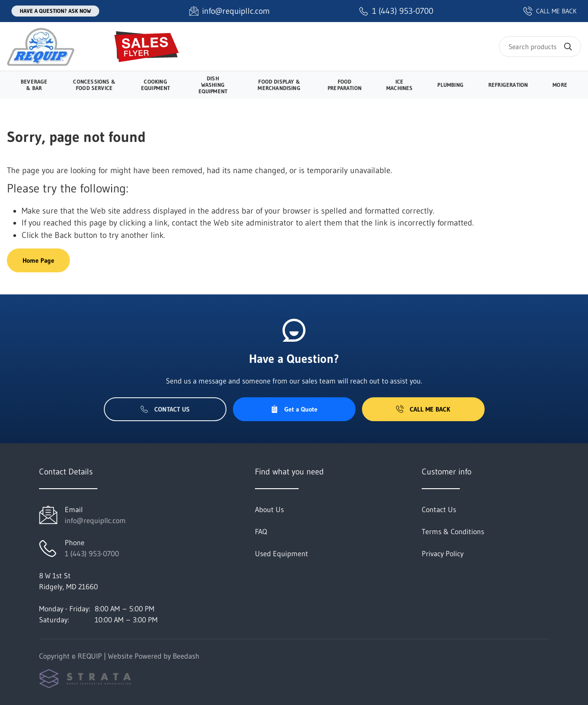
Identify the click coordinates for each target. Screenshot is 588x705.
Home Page (38, 260)
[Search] (540, 47)
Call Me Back (423, 409)
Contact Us (165, 409)
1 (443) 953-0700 (92, 553)
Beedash (186, 656)
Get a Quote (294, 409)
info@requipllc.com (95, 520)
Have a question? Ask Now (55, 11)
